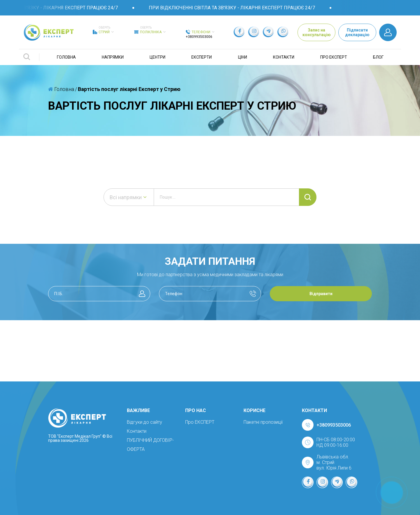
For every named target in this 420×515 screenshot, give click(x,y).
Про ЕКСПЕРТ (334, 57)
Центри (157, 57)
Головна (66, 57)
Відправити (321, 294)
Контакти (284, 57)
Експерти (202, 57)
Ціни (243, 57)
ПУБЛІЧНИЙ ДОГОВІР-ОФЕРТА (150, 445)
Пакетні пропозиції (263, 422)
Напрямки (113, 57)
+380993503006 (199, 37)
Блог (378, 57)
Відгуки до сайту (145, 422)
